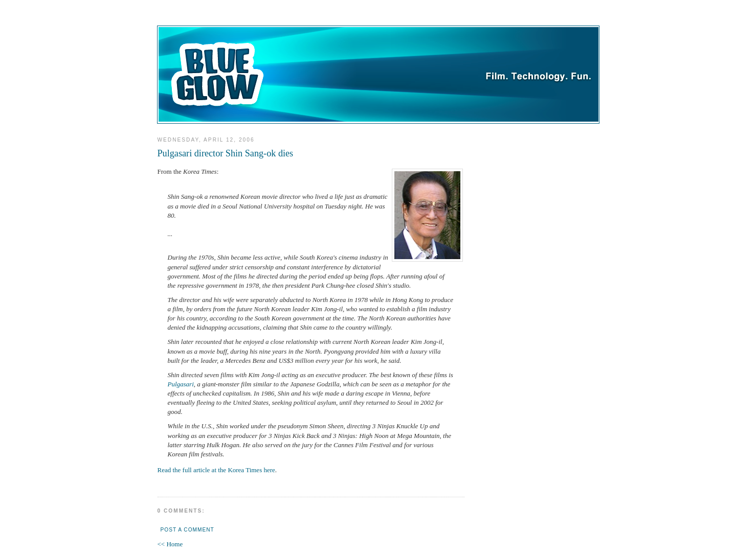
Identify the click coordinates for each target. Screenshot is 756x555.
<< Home (170, 544)
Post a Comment (187, 530)
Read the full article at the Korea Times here (216, 470)
